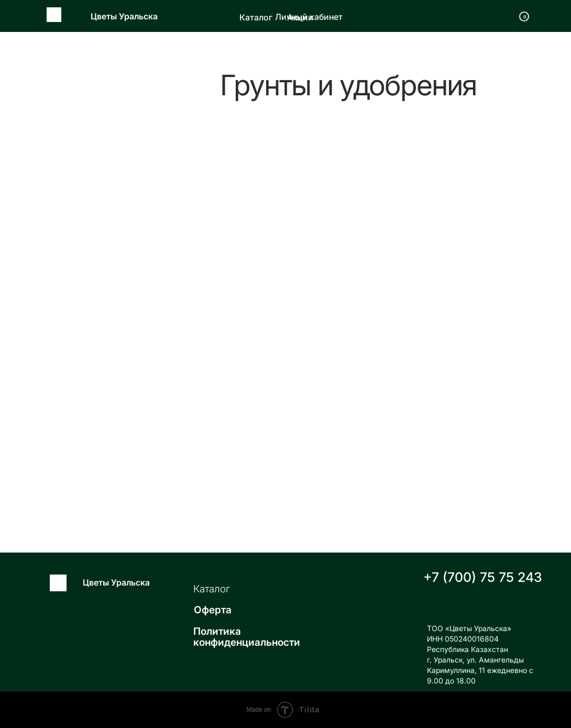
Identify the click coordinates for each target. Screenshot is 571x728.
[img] (339, 15)
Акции (300, 17)
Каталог (256, 17)
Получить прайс (453, 14)
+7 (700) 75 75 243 (483, 577)
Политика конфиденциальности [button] (247, 637)
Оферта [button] (213, 610)
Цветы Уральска (124, 16)
